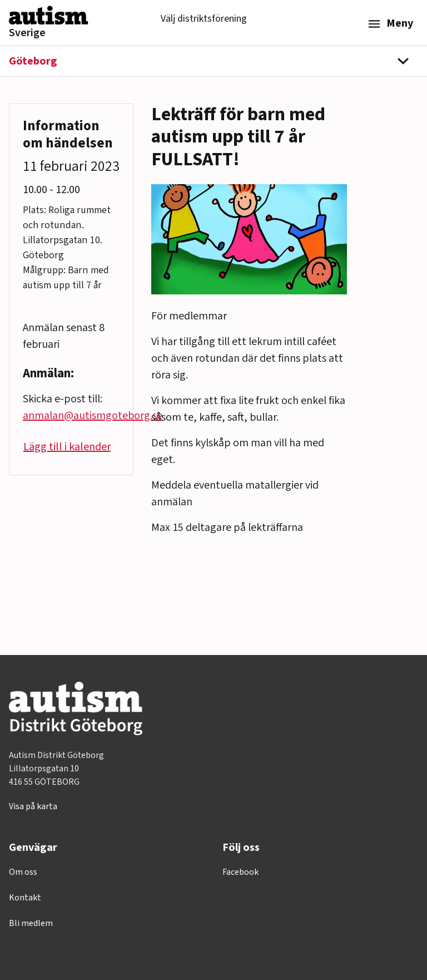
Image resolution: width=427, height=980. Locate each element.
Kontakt (25, 898)
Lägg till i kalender (67, 447)
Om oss (23, 872)
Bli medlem (31, 923)
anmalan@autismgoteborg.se (93, 416)
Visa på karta (33, 806)
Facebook (240, 872)
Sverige (27, 33)
